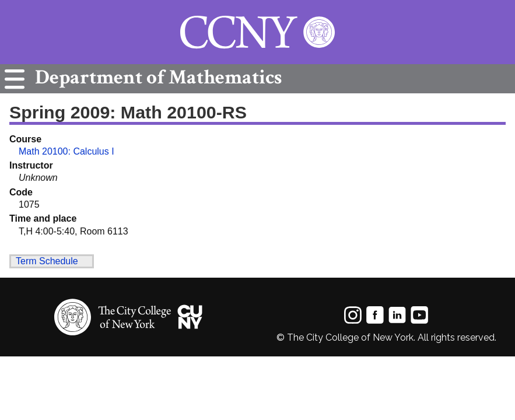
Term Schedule (47, 261)
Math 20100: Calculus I (66, 151)
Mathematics (155, 77)
